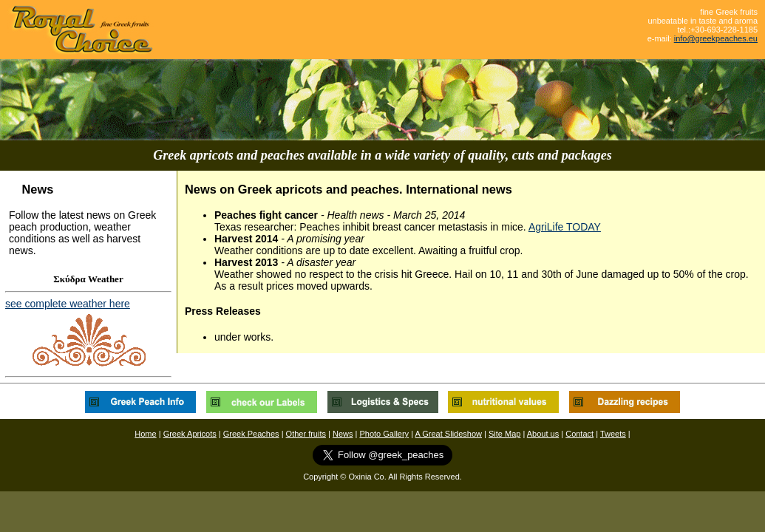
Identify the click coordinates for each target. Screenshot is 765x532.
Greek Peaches (251, 434)
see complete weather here (68, 304)
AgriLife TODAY (565, 227)
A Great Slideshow (449, 434)
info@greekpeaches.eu (716, 38)
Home (145, 434)
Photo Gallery (384, 434)
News (343, 434)
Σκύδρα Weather (88, 279)
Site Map (504, 434)
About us (543, 434)
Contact (579, 434)
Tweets (613, 434)
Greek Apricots (190, 434)
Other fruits (306, 434)
